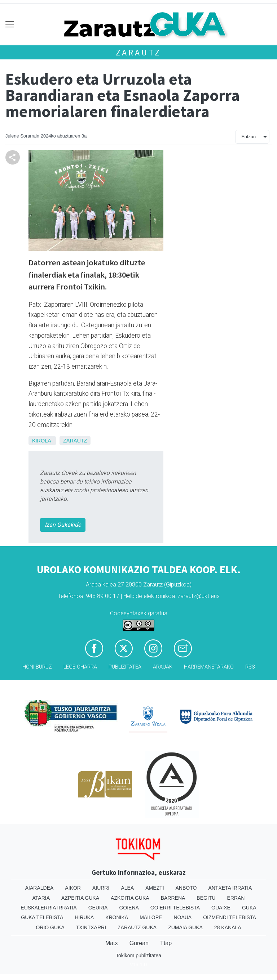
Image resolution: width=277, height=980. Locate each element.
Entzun (249, 137)
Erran (236, 898)
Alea (127, 888)
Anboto (186, 888)
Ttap (166, 943)
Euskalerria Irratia (49, 908)
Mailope (151, 917)
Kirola (41, 441)
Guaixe (221, 908)
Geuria (98, 908)
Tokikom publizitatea (138, 956)
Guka (249, 908)
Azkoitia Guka (130, 898)
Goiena (129, 908)
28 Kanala (228, 927)
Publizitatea (125, 667)
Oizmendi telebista (230, 917)
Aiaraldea (39, 888)
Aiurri (101, 888)
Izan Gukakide (63, 525)
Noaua (183, 917)
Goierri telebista (175, 908)
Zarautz (139, 52)
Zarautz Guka (137, 927)
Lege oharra (80, 667)
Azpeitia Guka (80, 898)
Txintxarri (91, 927)
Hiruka (84, 917)
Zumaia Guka (185, 927)
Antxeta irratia (230, 888)
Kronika (117, 917)
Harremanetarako (209, 667)
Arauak (163, 667)
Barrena (173, 898)
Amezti (155, 888)
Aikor (73, 888)
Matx (112, 943)
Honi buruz (37, 667)
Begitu (206, 898)
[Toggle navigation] (10, 24)
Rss (250, 667)
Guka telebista (42, 917)
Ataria (41, 898)
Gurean (139, 943)
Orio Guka (50, 927)
